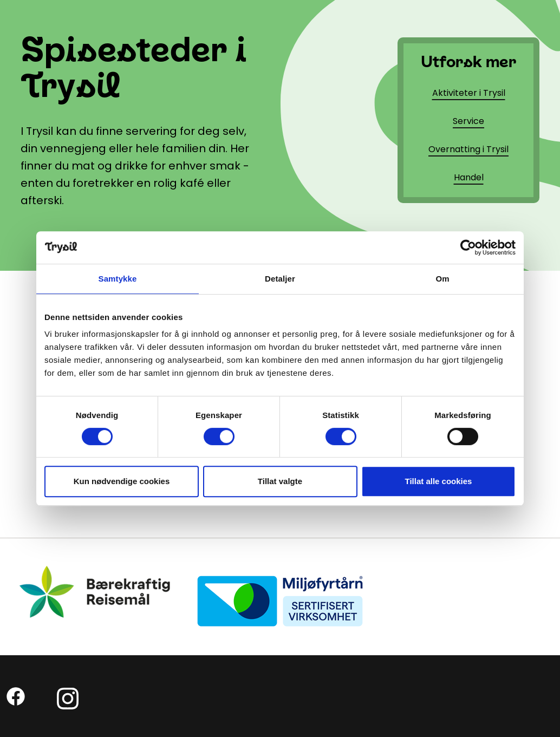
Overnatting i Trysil (468, 149)
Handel (469, 177)
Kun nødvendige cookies (122, 481)
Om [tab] (442, 279)
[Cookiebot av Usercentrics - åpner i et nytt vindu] (468, 247)
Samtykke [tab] (118, 279)
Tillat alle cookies (439, 481)
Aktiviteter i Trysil (469, 93)
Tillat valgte (280, 481)
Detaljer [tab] (280, 279)
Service (468, 121)
